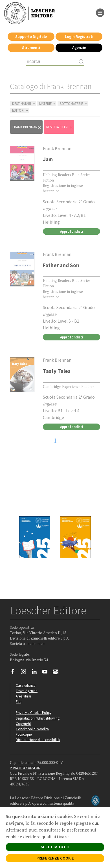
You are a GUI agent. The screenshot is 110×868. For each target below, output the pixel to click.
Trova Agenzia (27, 691)
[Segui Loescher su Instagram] (26, 673)
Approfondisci (71, 231)
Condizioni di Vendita (32, 729)
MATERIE (48, 104)
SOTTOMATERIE (74, 104)
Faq (19, 701)
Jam (48, 159)
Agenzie (79, 47)
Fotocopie (24, 734)
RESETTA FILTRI (60, 127)
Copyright (23, 724)
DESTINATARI (24, 104)
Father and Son (61, 265)
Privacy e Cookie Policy (34, 712)
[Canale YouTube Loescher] (47, 673)
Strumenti (31, 47)
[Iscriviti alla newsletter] (58, 672)
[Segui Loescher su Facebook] (15, 673)
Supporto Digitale (31, 36)
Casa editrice (26, 685)
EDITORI (21, 110)
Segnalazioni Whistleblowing (38, 718)
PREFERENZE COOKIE (55, 858)
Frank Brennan (27, 127)
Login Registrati (79, 36)
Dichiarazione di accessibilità (38, 740)
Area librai (23, 696)
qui (95, 823)
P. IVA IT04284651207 (25, 768)
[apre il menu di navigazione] (100, 12)
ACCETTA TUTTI (55, 847)
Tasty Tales (57, 371)
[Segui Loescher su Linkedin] (36, 673)
